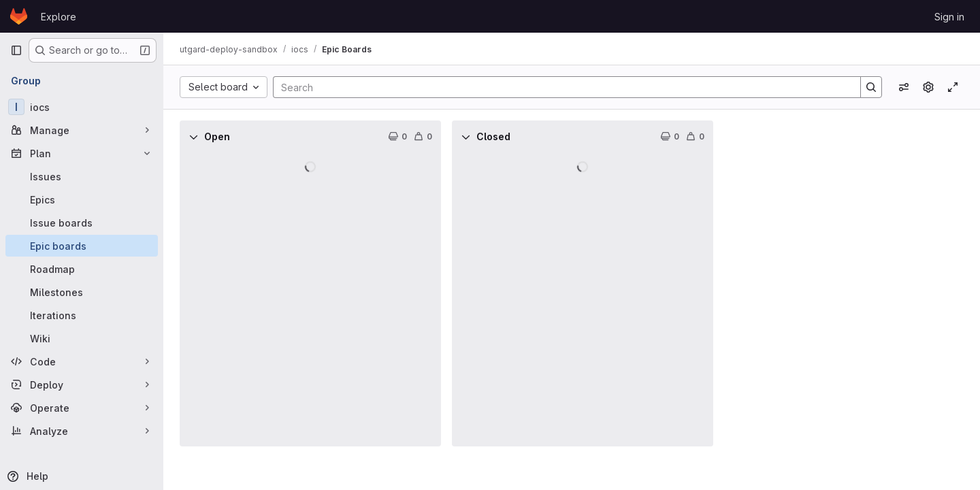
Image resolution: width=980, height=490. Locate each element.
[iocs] (82, 107)
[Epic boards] (82, 246)
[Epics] (82, 199)
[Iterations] (82, 315)
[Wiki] (82, 338)
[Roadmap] (82, 269)
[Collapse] (193, 137)
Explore (59, 17)
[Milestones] (82, 292)
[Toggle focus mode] (953, 87)
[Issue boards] (82, 223)
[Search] (560, 87)
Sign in (949, 17)
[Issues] (82, 176)
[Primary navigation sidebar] (16, 50)
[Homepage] (19, 16)
